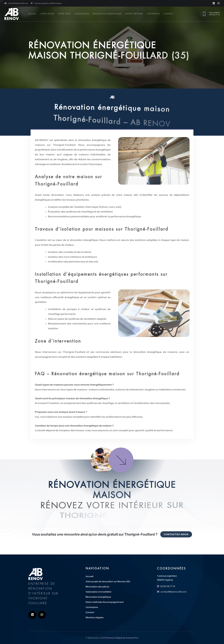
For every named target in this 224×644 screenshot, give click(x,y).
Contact (168, 14)
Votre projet (47, 14)
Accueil (32, 14)
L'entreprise (153, 14)
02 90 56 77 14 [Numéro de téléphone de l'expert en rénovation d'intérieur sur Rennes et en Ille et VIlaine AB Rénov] (214, 15)
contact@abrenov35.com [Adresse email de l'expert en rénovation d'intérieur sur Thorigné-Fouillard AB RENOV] (18, 3)
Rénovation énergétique (107, 14)
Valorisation (82, 14)
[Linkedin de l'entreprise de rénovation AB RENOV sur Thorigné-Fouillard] (214, 3)
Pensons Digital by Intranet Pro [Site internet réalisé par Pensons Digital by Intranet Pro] (122, 640)
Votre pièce (64, 14)
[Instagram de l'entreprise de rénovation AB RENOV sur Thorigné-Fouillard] (219, 3)
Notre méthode (134, 14)
